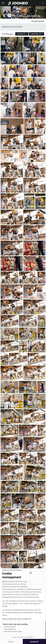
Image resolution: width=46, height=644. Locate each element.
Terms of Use (7, 624)
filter (22, 34)
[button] (7, 631)
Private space (38, 21)
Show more (23, 613)
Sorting (36, 34)
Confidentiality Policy (11, 626)
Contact (5, 629)
